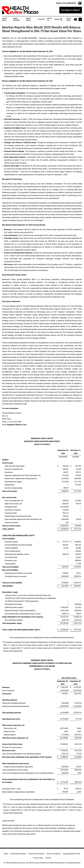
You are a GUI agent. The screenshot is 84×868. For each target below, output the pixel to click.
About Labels (28, 19)
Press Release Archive (18, 854)
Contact (42, 19)
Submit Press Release (36, 854)
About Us (50, 19)
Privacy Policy (38, 858)
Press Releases (16, 19)
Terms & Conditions (54, 854)
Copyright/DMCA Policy (71, 854)
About (6, 854)
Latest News (5, 19)
